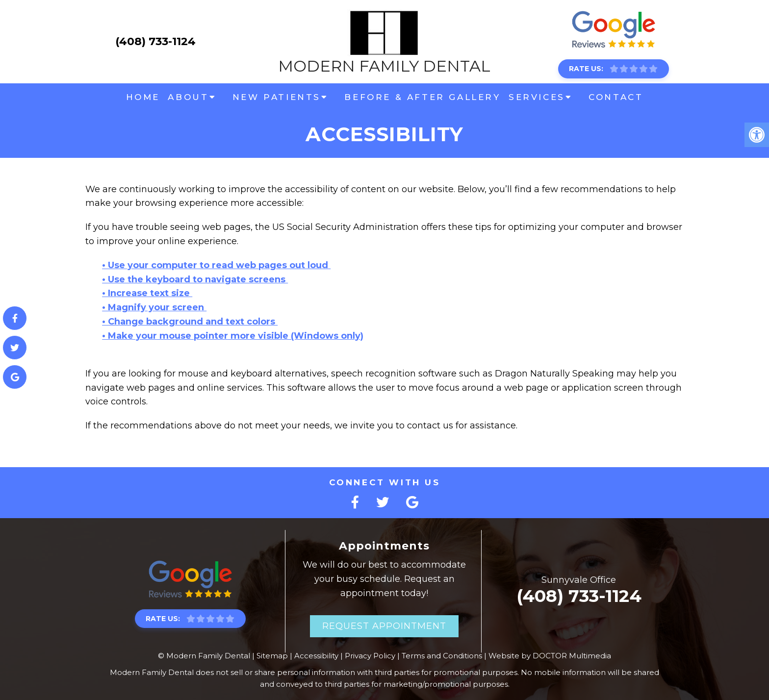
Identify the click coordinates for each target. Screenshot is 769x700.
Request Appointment (384, 626)
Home (143, 97)
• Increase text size (147, 293)
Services (537, 97)
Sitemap (272, 656)
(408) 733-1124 (155, 41)
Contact (616, 97)
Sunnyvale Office (579, 580)
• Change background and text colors (190, 322)
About (188, 97)
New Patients (277, 97)
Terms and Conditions (442, 656)
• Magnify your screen (154, 307)
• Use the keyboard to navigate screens (195, 279)
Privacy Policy (370, 656)
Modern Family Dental (384, 42)
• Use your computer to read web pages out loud (216, 265)
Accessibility (316, 656)
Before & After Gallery (422, 97)
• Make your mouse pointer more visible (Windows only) (233, 336)
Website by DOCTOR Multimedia (550, 656)
